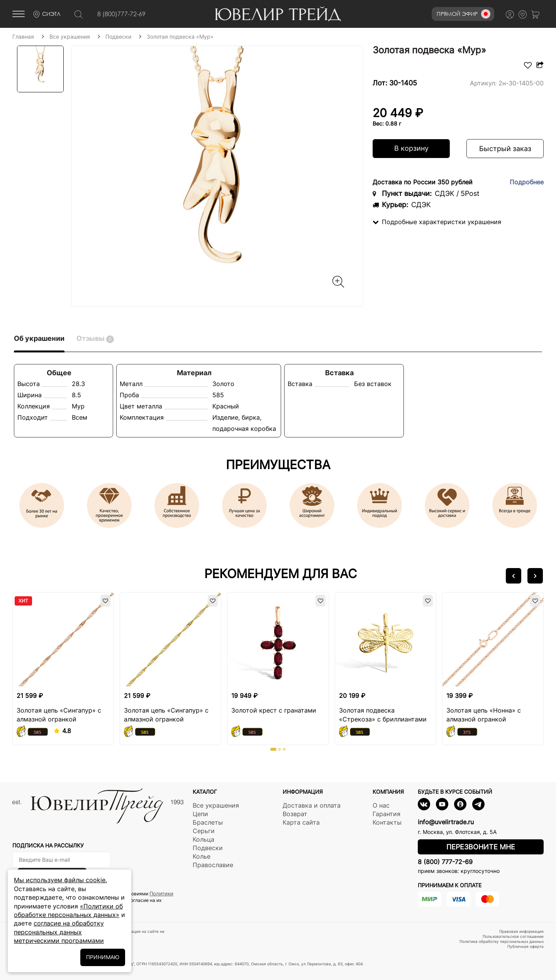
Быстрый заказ (505, 149)
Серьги (204, 831)
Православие (213, 865)
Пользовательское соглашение (513, 936)
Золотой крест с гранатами (274, 710)
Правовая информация (521, 931)
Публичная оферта (525, 946)
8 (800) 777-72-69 (445, 862)
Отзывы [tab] (95, 339)
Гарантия (386, 814)
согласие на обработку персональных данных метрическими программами (59, 932)
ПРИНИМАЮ (103, 957)
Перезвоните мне (481, 847)
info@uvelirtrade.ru (446, 822)
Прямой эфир (464, 14)
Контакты (387, 822)
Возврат (295, 814)
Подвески (208, 848)
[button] (514, 576)
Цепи (200, 814)
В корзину (411, 148)
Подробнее (527, 182)
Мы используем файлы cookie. (60, 880)
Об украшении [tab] (39, 338)
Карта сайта (301, 822)
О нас (381, 805)
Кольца (203, 839)
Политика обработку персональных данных (502, 941)
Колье (202, 856)
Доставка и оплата (312, 805)
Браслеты (208, 822)
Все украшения (216, 805)
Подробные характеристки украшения (437, 222)
